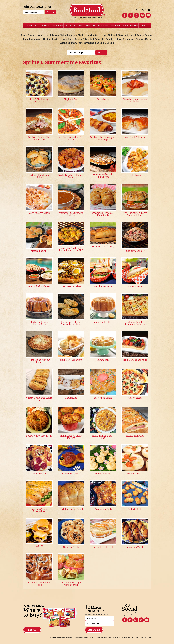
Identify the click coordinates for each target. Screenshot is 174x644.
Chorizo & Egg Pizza (71, 287)
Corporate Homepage (82, 637)
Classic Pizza (135, 398)
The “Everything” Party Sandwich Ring (135, 214)
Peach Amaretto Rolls (39, 213)
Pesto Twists (135, 175)
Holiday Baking (51, 39)
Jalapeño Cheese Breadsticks (39, 510)
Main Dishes (108, 35)
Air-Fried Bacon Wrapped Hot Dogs (103, 138)
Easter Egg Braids (103, 398)
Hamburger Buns (103, 287)
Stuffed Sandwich (135, 436)
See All (32, 630)
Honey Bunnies (103, 474)
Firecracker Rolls (103, 509)
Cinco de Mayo (143, 39)
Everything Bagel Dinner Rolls (39, 176)
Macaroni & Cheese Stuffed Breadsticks (71, 323)
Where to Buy (57, 25)
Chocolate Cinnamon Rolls (39, 584)
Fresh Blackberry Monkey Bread (71, 176)
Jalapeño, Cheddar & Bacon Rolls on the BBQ (71, 249)
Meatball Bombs (39, 251)
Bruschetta (103, 99)
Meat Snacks (103, 25)
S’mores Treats (71, 547)
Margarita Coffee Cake (103, 547)
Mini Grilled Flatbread (39, 287)
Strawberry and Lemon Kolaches (135, 101)
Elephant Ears (71, 99)
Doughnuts (71, 398)
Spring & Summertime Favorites (77, 43)
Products (46, 25)
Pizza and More (126, 35)
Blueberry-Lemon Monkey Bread (39, 323)
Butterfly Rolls (135, 509)
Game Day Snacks (104, 39)
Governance (116, 637)
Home (30, 25)
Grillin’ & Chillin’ (106, 43)
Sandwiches (91, 25)
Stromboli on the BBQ (103, 247)
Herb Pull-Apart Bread (71, 509)
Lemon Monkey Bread (103, 322)
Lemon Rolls (103, 360)
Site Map (131, 637)
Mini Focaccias (135, 474)
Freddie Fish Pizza (71, 474)
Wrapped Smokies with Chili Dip (71, 214)
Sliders (39, 546)
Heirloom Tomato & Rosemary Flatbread (135, 323)
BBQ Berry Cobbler (135, 251)
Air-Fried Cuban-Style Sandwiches (39, 138)
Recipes (68, 25)
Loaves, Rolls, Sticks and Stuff (67, 35)
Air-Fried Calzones (135, 137)
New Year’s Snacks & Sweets (77, 39)
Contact (143, 25)
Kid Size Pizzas (39, 474)
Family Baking (145, 35)
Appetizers (43, 35)
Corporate (100, 637)
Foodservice (115, 25)
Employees (108, 637)
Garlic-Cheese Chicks (71, 360)
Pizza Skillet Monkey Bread (39, 361)
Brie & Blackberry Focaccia (39, 101)
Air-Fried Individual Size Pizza (71, 138)
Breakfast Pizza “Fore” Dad (103, 437)
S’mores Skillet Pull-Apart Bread (103, 176)
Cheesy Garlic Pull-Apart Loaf (39, 399)
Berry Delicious (125, 39)
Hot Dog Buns (135, 287)
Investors (92, 637)
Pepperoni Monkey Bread (39, 436)
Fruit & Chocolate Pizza (135, 360)
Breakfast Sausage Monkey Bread (71, 584)
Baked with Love (32, 39)
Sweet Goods (28, 35)
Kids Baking (79, 25)
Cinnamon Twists (135, 547)
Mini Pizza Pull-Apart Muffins (71, 437)
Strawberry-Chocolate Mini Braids (103, 214)
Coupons (134, 25)
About (37, 25)
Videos (125, 25)
